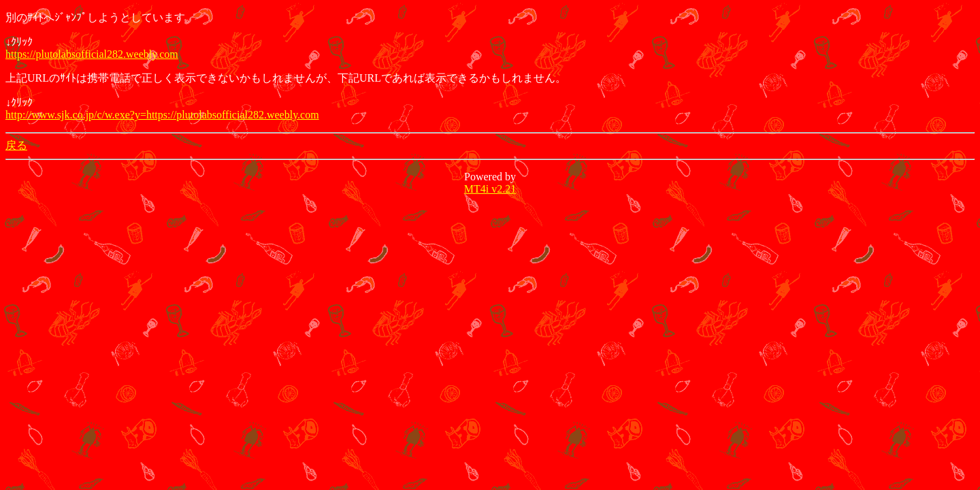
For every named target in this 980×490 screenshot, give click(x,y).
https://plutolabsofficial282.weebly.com (92, 54)
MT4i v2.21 (490, 189)
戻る (16, 145)
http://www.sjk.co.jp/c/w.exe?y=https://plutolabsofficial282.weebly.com (162, 115)
